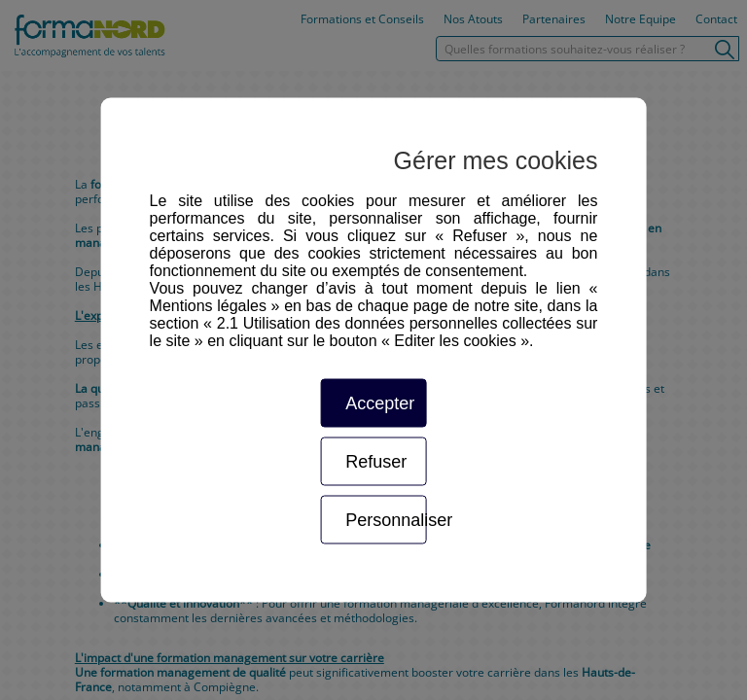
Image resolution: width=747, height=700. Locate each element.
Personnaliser (386, 520)
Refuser (376, 462)
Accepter (380, 403)
